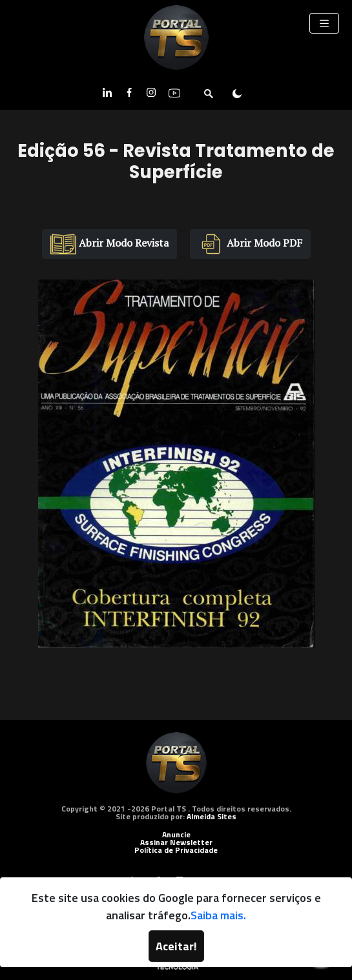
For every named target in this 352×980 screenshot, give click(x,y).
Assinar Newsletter (176, 842)
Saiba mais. (218, 915)
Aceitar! (176, 946)
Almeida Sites (212, 816)
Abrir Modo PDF (250, 244)
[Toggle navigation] (324, 23)
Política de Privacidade (176, 850)
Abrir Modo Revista (109, 244)
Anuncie (176, 834)
